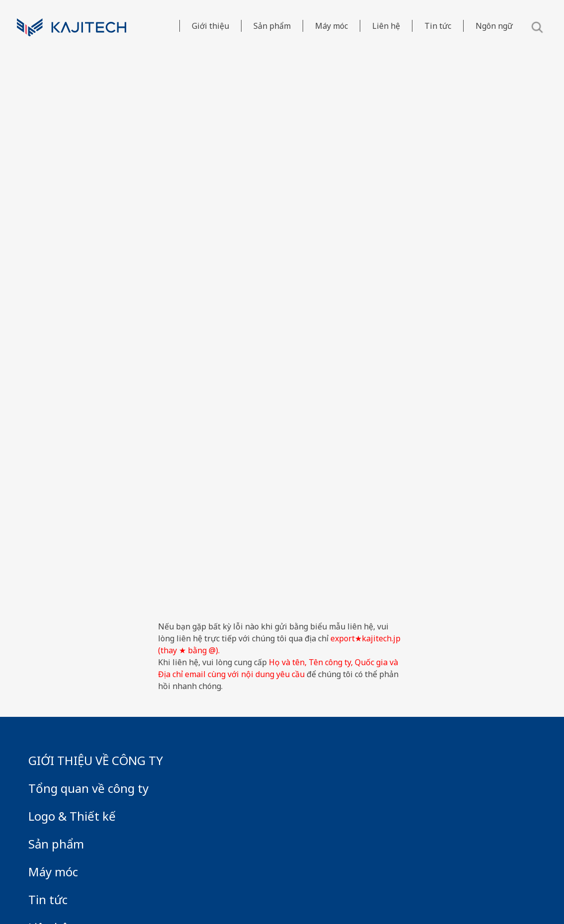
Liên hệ (386, 26)
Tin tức (438, 26)
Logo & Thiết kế (72, 816)
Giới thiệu (210, 26)
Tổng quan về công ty (88, 788)
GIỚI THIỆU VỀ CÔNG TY (96, 760)
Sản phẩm (272, 26)
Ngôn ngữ (494, 26)
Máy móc (331, 26)
